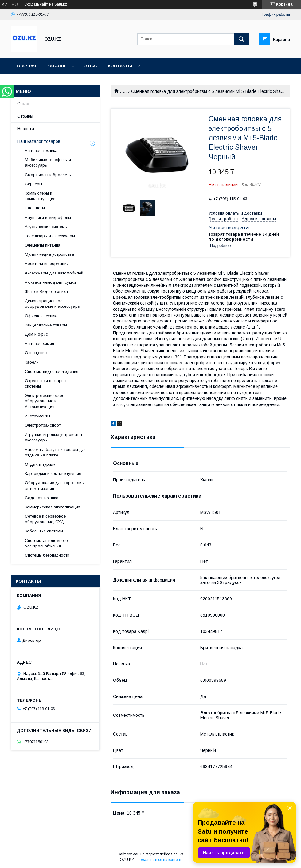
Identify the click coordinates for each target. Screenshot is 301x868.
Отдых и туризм (40, 464)
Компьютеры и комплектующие (40, 196)
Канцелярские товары (46, 325)
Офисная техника (42, 316)
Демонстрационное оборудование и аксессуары (53, 304)
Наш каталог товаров (39, 141)
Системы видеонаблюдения (52, 371)
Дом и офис (36, 334)
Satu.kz (177, 854)
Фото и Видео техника (46, 292)
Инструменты (37, 416)
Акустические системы (46, 227)
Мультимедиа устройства (49, 254)
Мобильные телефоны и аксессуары (48, 162)
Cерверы (33, 184)
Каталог (57, 66)
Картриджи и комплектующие (53, 473)
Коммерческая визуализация (53, 507)
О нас (90, 66)
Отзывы (25, 116)
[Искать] (241, 39)
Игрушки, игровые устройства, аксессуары (54, 437)
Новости (26, 129)
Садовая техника (42, 498)
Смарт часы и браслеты (48, 175)
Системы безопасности (47, 555)
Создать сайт (36, 4)
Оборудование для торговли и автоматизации (55, 485)
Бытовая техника (41, 150)
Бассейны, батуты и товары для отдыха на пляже (56, 452)
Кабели (32, 362)
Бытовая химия (39, 343)
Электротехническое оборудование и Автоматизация (45, 401)
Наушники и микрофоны (48, 217)
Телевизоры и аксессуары (50, 236)
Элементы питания (43, 245)
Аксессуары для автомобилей (54, 273)
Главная (26, 66)
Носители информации (47, 264)
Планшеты (35, 208)
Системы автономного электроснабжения (46, 543)
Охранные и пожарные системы (47, 383)
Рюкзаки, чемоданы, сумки (50, 282)
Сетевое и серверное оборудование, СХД (45, 519)
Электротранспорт (43, 425)
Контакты (120, 66)
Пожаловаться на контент (159, 860)
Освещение (36, 353)
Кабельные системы (44, 531)
